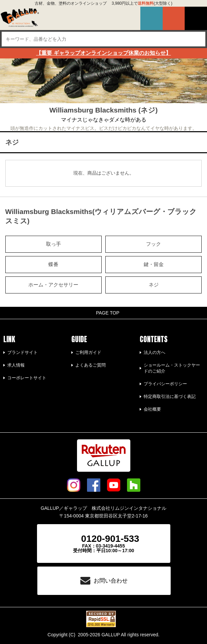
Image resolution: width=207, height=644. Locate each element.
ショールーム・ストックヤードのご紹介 (172, 368)
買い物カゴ (174, 18)
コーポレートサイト (27, 378)
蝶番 (53, 264)
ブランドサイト (22, 352)
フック (153, 244)
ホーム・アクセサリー (53, 285)
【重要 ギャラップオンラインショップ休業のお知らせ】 (103, 53)
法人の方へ (154, 352)
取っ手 (53, 244)
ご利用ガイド (88, 352)
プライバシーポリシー (165, 384)
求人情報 (16, 365)
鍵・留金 (154, 264)
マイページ (151, 18)
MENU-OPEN (196, 18)
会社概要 (152, 409)
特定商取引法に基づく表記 (170, 396)
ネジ (154, 285)
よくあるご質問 (90, 365)
